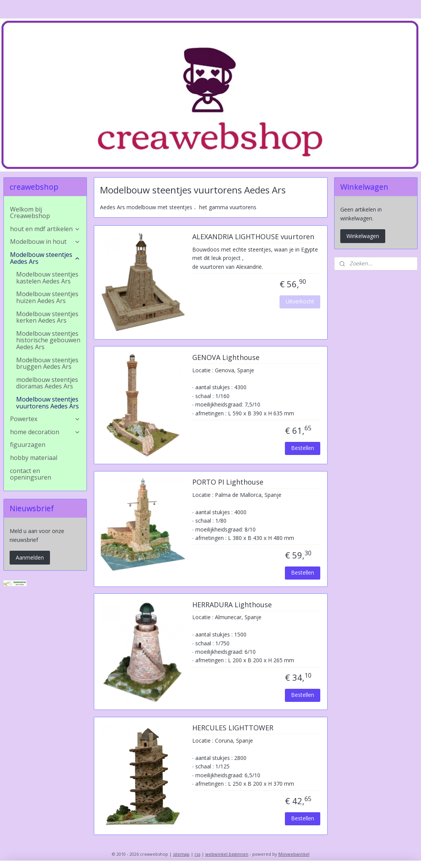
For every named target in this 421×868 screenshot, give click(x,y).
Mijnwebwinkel (294, 854)
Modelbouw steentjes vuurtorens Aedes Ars (47, 403)
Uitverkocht (300, 301)
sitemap (181, 854)
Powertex (45, 419)
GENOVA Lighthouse (225, 358)
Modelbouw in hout (45, 242)
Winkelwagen (363, 236)
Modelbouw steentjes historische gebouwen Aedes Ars (48, 340)
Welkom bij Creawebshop (30, 213)
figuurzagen (28, 445)
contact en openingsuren (31, 474)
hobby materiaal (34, 458)
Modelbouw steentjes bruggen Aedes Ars (47, 363)
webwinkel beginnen (227, 854)
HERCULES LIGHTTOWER (232, 728)
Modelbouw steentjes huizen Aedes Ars (47, 297)
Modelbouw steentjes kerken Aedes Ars (47, 317)
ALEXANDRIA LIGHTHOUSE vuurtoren (253, 237)
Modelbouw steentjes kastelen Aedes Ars (47, 278)
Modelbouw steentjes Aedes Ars (45, 258)
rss (197, 854)
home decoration (45, 432)
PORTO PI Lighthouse (227, 483)
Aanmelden (30, 557)
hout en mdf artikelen (45, 229)
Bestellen (303, 448)
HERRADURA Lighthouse (232, 605)
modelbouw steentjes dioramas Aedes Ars (47, 383)
